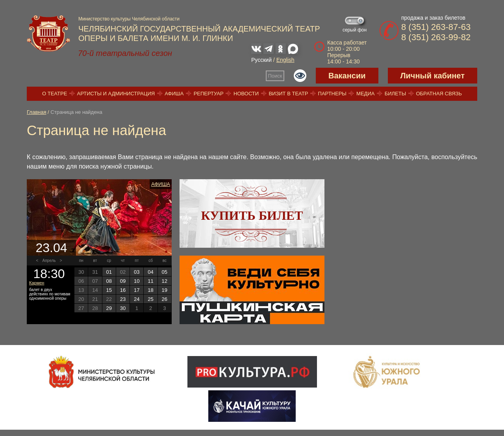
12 (165, 281)
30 (123, 308)
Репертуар (209, 94)
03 (137, 272)
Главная (36, 112)
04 (150, 272)
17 (137, 290)
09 (123, 281)
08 (109, 281)
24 (137, 299)
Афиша (174, 94)
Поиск (275, 76)
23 (123, 299)
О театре (55, 94)
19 (165, 290)
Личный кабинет (433, 76)
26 (165, 299)
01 (109, 272)
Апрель (49, 261)
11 (150, 281)
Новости (246, 94)
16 (123, 290)
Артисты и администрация (116, 94)
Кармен (37, 283)
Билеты (396, 94)
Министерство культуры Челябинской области (129, 19)
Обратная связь (439, 94)
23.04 (51, 248)
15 (109, 290)
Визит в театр (288, 94)
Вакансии (347, 76)
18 (150, 290)
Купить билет (252, 215)
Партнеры (332, 94)
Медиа (365, 94)
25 (150, 299)
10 (137, 281)
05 (165, 272)
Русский (261, 60)
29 (109, 308)
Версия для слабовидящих (300, 76)
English (285, 60)
